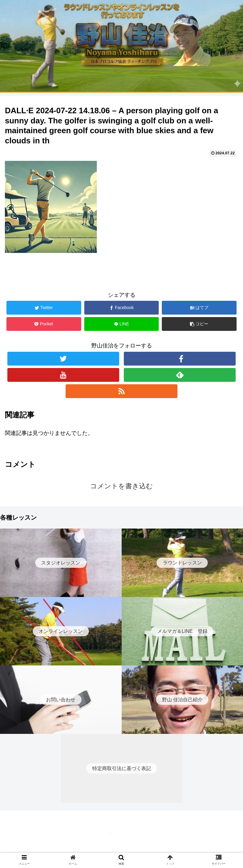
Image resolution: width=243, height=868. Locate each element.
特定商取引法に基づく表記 (122, 848)
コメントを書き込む (121, 486)
